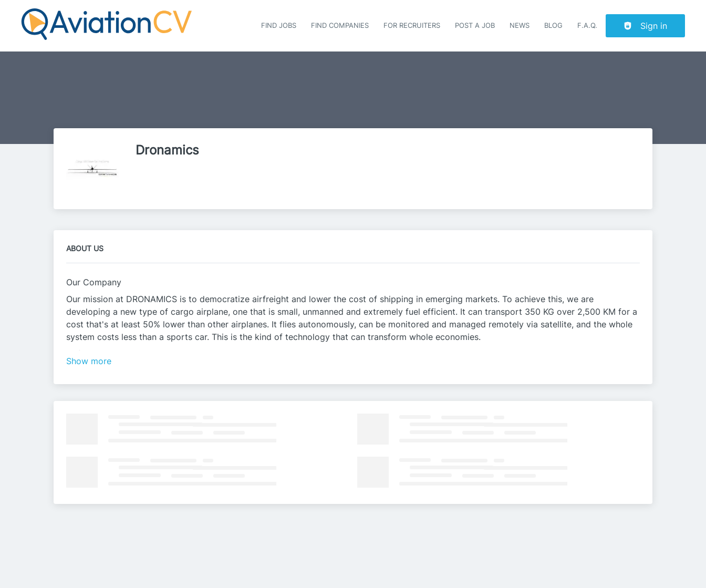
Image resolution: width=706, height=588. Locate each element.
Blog (553, 25)
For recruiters (412, 25)
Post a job (475, 25)
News (520, 25)
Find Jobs (279, 25)
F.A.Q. (587, 25)
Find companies (340, 25)
